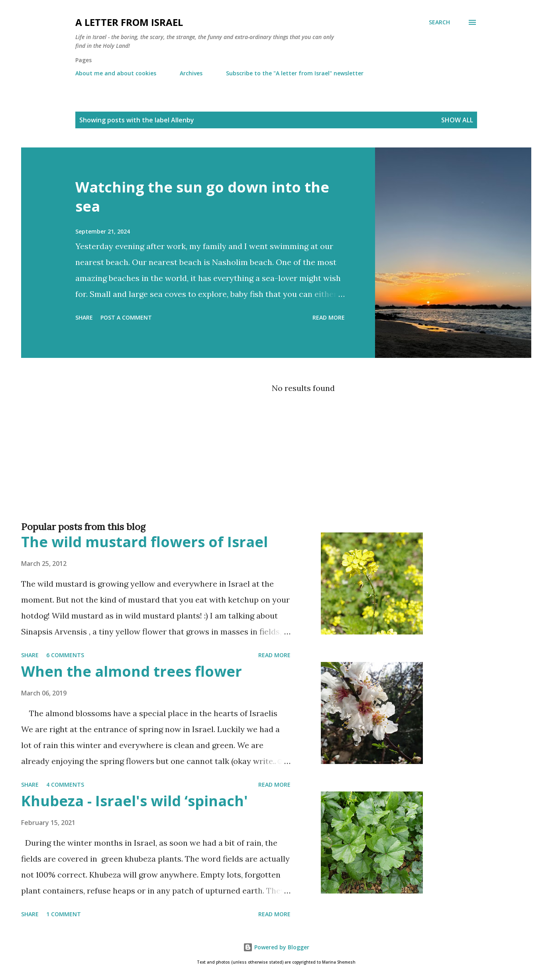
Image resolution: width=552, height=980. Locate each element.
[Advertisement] (260, 484)
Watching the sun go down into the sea (202, 197)
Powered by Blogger (276, 947)
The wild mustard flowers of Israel (144, 542)
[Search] (439, 22)
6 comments (65, 655)
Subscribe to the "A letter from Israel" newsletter (295, 73)
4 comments (65, 785)
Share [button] (84, 317)
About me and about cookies (116, 73)
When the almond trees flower (132, 671)
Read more (329, 317)
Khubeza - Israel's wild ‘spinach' (135, 801)
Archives (191, 73)
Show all (457, 120)
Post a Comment (126, 317)
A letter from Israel (129, 22)
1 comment (64, 914)
